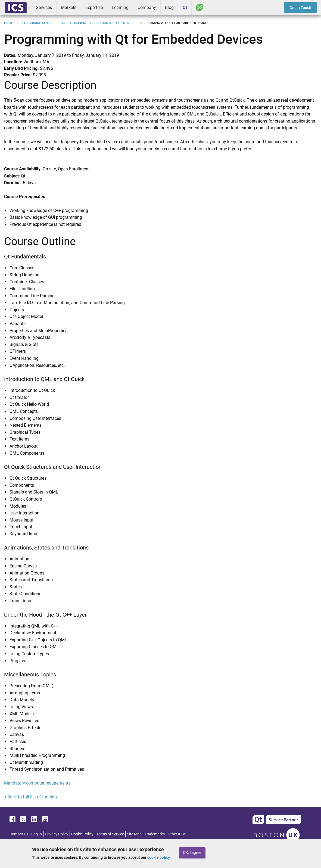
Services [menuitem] (44, 7)
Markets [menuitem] (69, 7)
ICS (16, 8)
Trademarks (155, 834)
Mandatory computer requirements (37, 783)
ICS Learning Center (37, 23)
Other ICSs (177, 834)
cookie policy (158, 857)
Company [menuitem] (147, 7)
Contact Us (19, 834)
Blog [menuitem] (169, 7)
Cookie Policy (82, 834)
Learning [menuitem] (120, 7)
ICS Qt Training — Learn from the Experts (95, 23)
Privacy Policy (57, 834)
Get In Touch (300, 8)
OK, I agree (192, 853)
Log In (37, 834)
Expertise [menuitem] (94, 7)
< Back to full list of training (30, 797)
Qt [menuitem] (185, 7)
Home (8, 23)
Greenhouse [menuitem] (200, 7)
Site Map (134, 834)
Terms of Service (110, 834)
